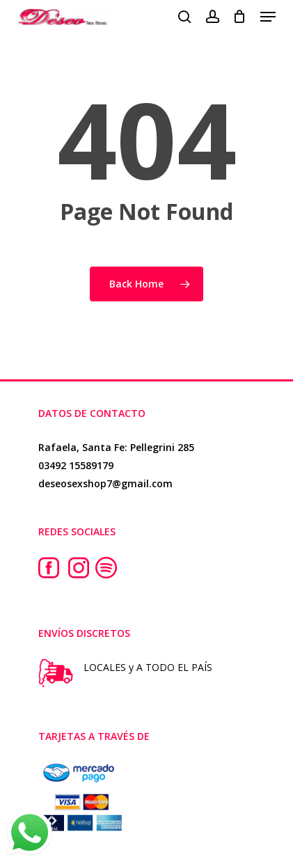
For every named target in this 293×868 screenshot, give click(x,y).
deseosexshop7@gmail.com (105, 483)
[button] (268, 17)
